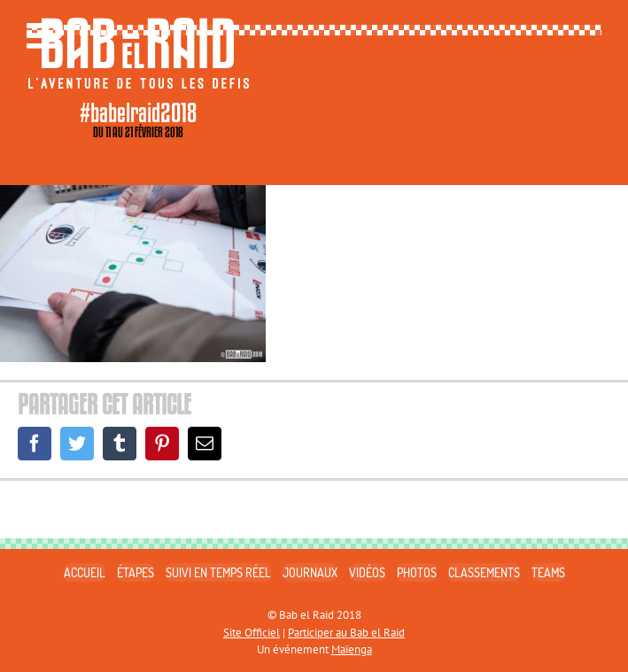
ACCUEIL (85, 572)
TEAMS (548, 572)
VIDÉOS (367, 572)
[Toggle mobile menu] (44, 35)
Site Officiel (252, 633)
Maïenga (352, 649)
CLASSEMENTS (484, 572)
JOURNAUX (310, 572)
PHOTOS (417, 572)
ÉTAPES (136, 572)
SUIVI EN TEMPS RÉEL (218, 572)
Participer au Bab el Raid (346, 633)
